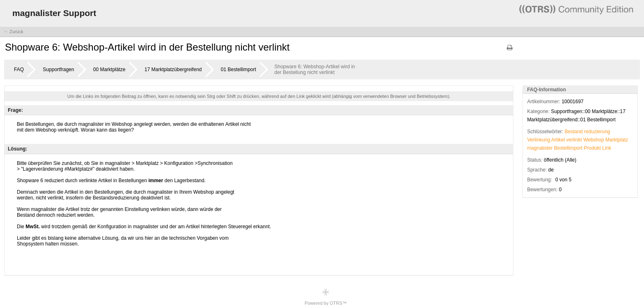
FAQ (19, 69)
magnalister (540, 148)
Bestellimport (568, 148)
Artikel (558, 140)
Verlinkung (538, 140)
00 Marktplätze (109, 69)
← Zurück (14, 32)
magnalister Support (54, 13)
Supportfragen (58, 69)
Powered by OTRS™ (326, 297)
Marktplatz (617, 140)
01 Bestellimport (239, 69)
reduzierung (597, 132)
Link (607, 148)
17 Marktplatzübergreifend (173, 69)
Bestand (574, 132)
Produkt (592, 148)
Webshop (593, 140)
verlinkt (574, 140)
